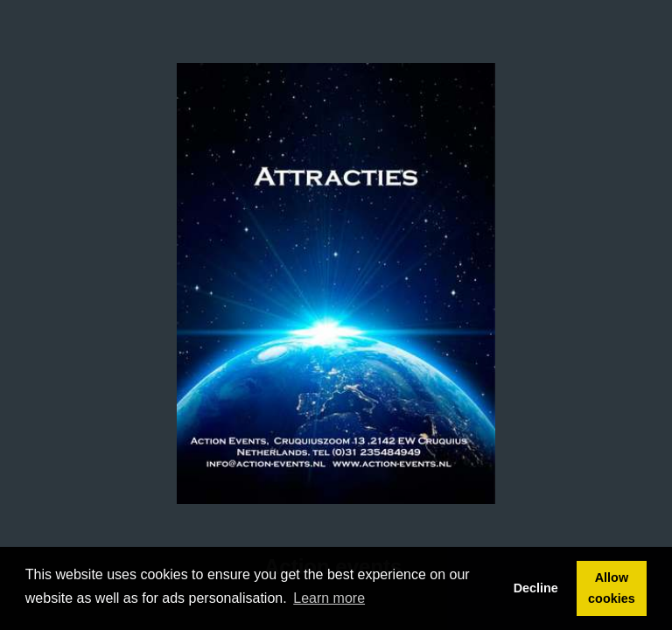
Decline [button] (536, 588)
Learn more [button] (329, 598)
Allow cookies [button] (612, 588)
